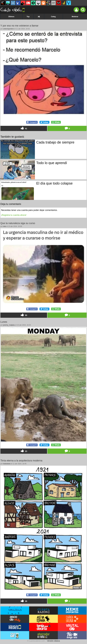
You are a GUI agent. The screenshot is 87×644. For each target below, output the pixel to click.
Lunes (4, 322)
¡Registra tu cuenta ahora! (14, 215)
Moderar (75, 17)
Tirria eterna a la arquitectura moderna (21, 461)
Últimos (11, 17)
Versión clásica (53, 641)
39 (24, 601)
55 (24, 315)
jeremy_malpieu (9, 325)
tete (5, 226)
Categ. (54, 17)
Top (28, 17)
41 (24, 128)
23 (24, 451)
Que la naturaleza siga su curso (18, 223)
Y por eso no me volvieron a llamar (19, 26)
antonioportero (9, 29)
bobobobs (7, 464)
